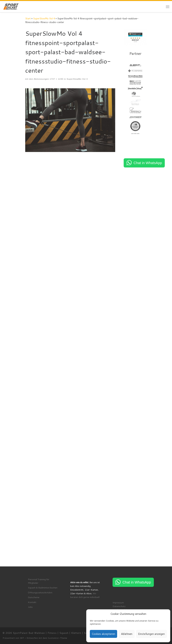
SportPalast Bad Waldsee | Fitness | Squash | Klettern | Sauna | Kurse (57, 634)
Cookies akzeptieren (103, 634)
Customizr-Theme (58, 639)
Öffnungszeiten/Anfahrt (40, 594)
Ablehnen (127, 634)
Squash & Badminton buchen (43, 589)
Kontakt (32, 603)
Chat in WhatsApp (148, 163)
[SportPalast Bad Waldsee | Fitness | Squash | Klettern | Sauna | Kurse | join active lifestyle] (11, 6)
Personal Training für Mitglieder (39, 582)
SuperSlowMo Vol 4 (44, 18)
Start (28, 18)
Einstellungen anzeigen (151, 634)
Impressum (118, 604)
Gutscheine (34, 598)
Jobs (30, 608)
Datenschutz (119, 607)
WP (22, 639)
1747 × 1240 (56, 79)
